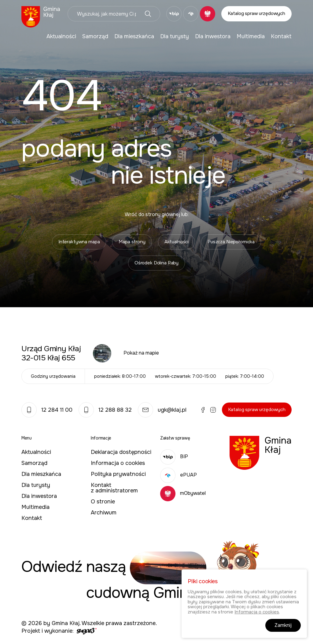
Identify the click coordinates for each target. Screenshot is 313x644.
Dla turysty (175, 36)
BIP (174, 456)
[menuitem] (61, 36)
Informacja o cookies (118, 463)
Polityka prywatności (118, 474)
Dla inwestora (213, 36)
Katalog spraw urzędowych (256, 13)
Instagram (213, 410)
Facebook (203, 410)
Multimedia (251, 36)
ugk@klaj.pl (162, 410)
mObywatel (183, 493)
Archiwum (104, 513)
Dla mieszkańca (134, 36)
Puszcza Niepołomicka (231, 242)
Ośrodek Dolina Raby (156, 263)
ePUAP (179, 475)
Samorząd (95, 36)
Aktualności (61, 36)
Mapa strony (132, 242)
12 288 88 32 (105, 410)
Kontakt (281, 36)
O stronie (103, 502)
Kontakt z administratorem (114, 488)
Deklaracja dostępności (121, 452)
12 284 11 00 (47, 410)
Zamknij (283, 626)
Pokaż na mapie (141, 353)
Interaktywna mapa (79, 242)
